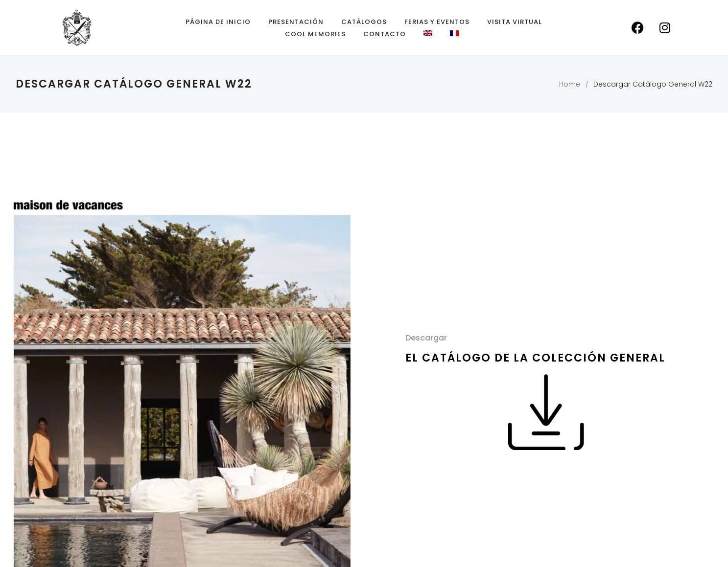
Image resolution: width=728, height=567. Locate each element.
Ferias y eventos (437, 22)
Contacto (385, 34)
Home (570, 84)
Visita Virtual (515, 22)
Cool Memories (315, 34)
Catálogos (364, 22)
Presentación (296, 22)
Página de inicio (218, 22)
